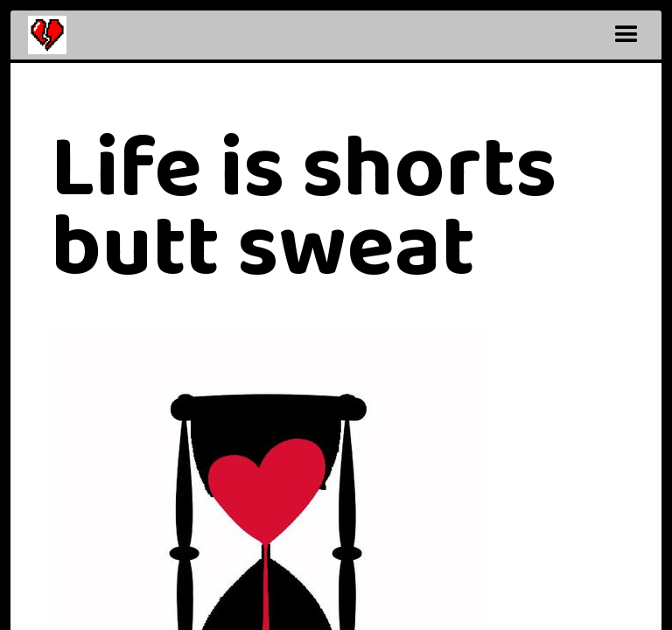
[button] (626, 35)
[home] (47, 35)
